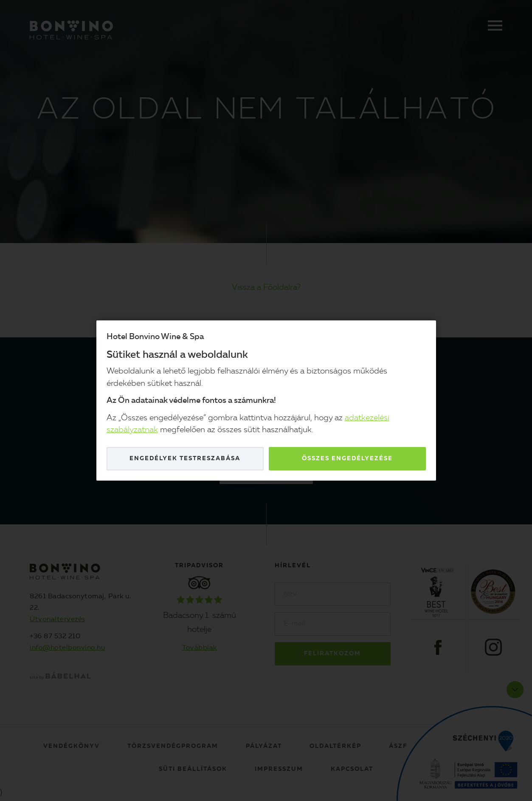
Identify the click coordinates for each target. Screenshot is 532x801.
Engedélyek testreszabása (185, 459)
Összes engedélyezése (347, 459)
